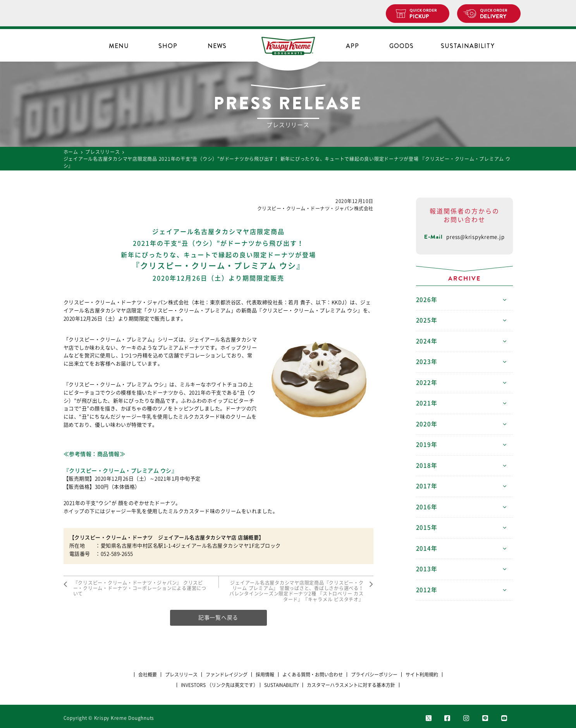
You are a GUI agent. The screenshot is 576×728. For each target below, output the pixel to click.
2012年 (427, 590)
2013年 (427, 569)
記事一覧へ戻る (218, 618)
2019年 (427, 445)
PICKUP (426, 14)
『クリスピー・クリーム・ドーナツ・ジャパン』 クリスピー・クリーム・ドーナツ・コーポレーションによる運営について (140, 588)
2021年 (427, 403)
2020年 (427, 424)
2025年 (427, 320)
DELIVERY (497, 14)
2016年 (427, 507)
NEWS (217, 46)
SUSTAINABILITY (468, 46)
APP (352, 46)
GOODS (401, 46)
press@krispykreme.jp (475, 237)
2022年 (427, 383)
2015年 (427, 527)
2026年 (427, 300)
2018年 (427, 466)
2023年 (427, 362)
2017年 (427, 486)
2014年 (427, 548)
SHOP (168, 46)
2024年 (427, 341)
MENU (119, 46)
